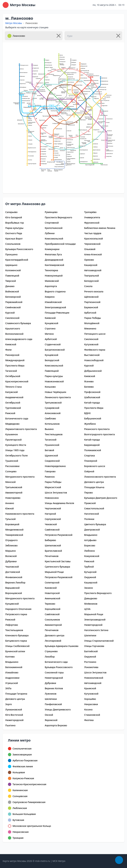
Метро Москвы (14, 23)
